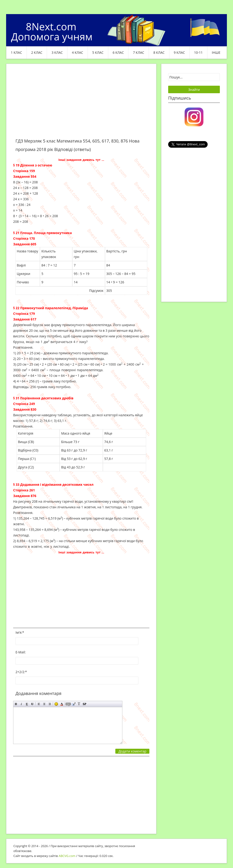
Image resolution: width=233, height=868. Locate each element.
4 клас (78, 52)
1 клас (16, 52)
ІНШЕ (216, 52)
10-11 (198, 52)
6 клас (118, 52)
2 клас (37, 52)
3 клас (57, 52)
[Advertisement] (81, 104)
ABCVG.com (67, 856)
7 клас (139, 52)
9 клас (179, 52)
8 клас (159, 52)
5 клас (98, 52)
